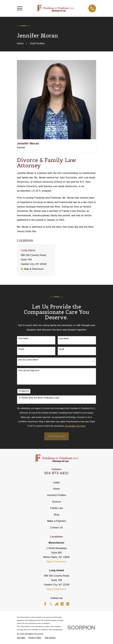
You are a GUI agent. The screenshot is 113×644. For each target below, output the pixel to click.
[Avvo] (56, 604)
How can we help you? (29, 370)
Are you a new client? (28, 360)
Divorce (57, 502)
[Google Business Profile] (62, 604)
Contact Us (56, 528)
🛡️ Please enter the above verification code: (39, 398)
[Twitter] (51, 604)
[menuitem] (21, 638)
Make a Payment (57, 521)
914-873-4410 (56, 473)
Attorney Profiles (57, 495)
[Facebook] (45, 604)
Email (61, 349)
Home (56, 489)
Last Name (64, 338)
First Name (23, 338)
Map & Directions (34, 269)
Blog (56, 515)
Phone (21, 349)
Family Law (57, 508)
